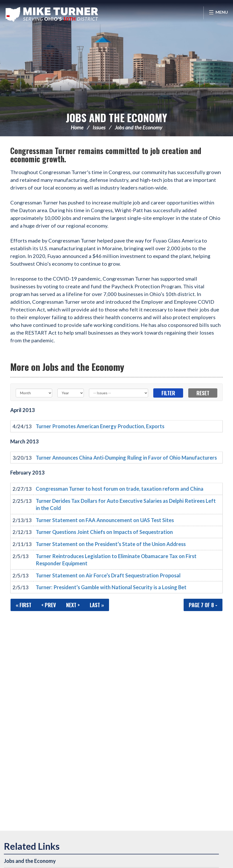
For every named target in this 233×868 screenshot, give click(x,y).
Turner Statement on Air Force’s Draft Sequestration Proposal (108, 575)
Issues (99, 127)
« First (24, 605)
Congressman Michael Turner (53, 14)
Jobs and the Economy (116, 118)
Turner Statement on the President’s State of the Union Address (111, 544)
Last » (97, 605)
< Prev (49, 605)
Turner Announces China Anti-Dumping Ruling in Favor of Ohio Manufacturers (126, 458)
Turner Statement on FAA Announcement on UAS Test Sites (105, 520)
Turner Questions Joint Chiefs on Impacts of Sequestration (104, 532)
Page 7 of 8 (203, 605)
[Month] (34, 393)
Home (77, 127)
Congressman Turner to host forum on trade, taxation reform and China (120, 489)
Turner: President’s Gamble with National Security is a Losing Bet (111, 587)
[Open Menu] (218, 13)
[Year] (71, 393)
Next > (73, 605)
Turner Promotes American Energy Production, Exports (100, 426)
